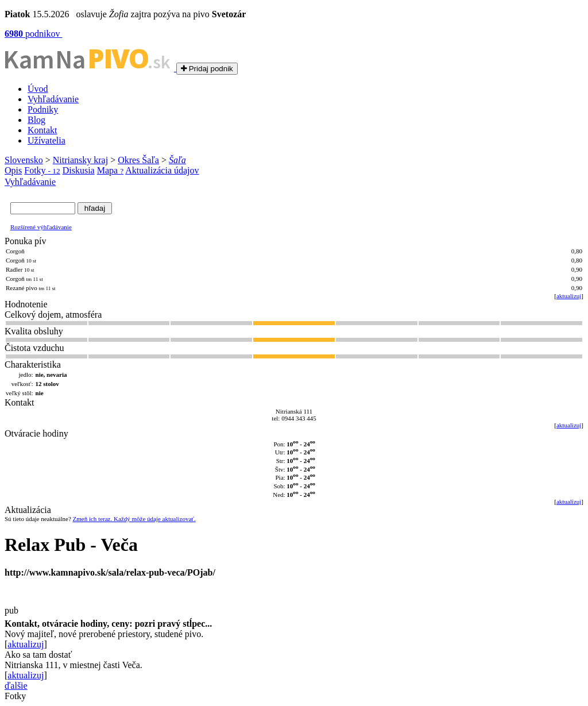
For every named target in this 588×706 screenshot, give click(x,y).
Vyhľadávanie (53, 99)
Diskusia (79, 170)
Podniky (43, 109)
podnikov (33, 34)
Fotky (42, 170)
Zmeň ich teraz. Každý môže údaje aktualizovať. (134, 519)
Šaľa (177, 160)
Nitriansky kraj (80, 160)
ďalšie (16, 686)
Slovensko (24, 160)
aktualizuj (569, 296)
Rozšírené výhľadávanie (41, 227)
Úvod (38, 89)
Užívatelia (47, 140)
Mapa (110, 170)
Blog (36, 120)
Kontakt (42, 130)
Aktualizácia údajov (162, 170)
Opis (13, 170)
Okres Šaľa (138, 160)
